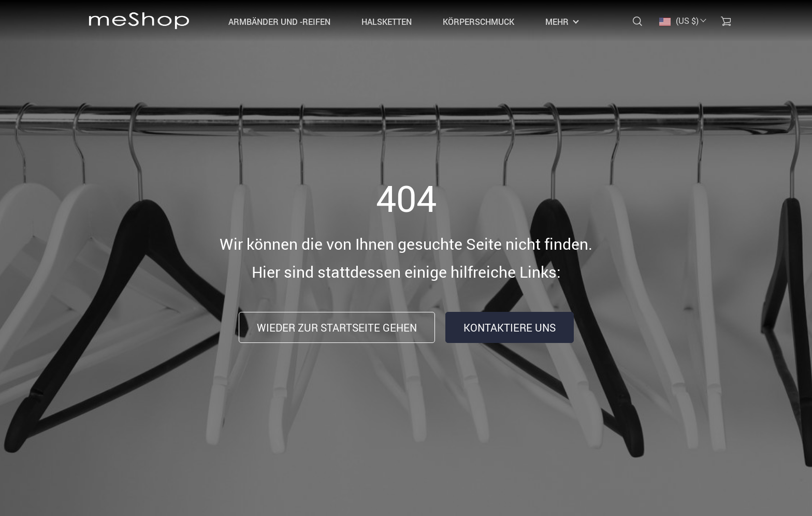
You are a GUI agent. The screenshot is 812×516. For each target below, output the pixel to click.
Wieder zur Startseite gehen (337, 328)
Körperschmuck (479, 22)
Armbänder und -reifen (279, 22)
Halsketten (387, 22)
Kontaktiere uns (510, 328)
